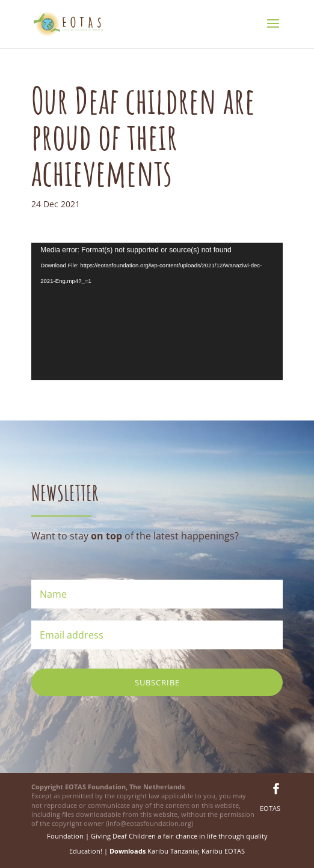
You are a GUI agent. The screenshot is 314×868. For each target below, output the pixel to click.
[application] (157, 312)
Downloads (128, 851)
